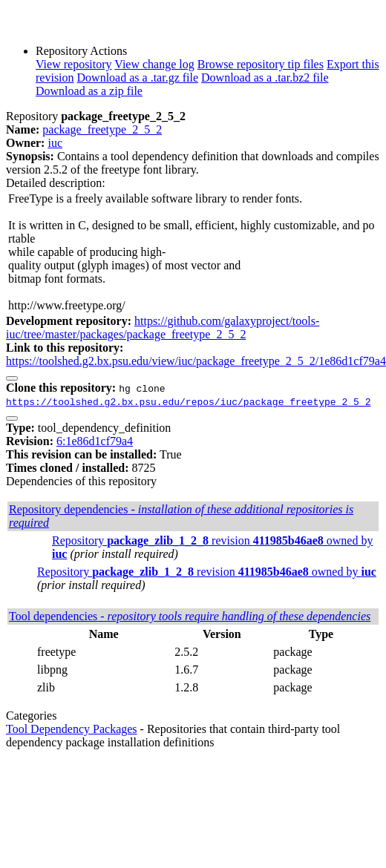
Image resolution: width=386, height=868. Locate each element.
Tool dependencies (190, 616)
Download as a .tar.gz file (138, 78)
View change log (154, 64)
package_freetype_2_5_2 (102, 129)
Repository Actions (81, 51)
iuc (55, 143)
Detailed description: (56, 183)
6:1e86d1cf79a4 (95, 441)
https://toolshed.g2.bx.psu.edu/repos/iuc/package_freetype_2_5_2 (188, 401)
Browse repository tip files (261, 64)
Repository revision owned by (207, 572)
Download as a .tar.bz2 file (265, 78)
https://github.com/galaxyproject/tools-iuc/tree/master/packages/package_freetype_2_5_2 (163, 328)
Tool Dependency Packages (72, 729)
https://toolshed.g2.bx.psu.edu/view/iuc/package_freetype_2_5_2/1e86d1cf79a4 (196, 361)
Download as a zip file (89, 91)
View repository (74, 64)
